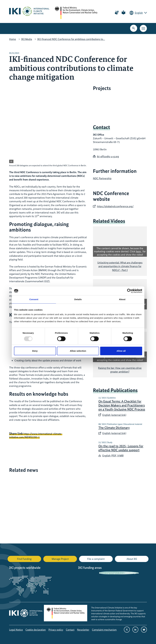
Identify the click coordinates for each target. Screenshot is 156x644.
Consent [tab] (34, 299)
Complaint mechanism (104, 630)
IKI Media (27, 39)
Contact (70, 630)
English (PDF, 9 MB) (113, 456)
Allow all (121, 351)
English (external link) (114, 415)
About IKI (132, 559)
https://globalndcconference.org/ (115, 206)
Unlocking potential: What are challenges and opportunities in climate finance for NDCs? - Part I (120, 266)
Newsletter (83, 630)
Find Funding (24, 559)
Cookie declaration (36, 630)
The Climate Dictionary (114, 428)
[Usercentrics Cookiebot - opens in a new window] (129, 291)
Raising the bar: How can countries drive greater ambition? (120, 370)
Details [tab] (78, 299)
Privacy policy (56, 630)
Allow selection (78, 351)
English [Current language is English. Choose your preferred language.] (139, 13)
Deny (35, 351)
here (138, 251)
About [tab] (122, 299)
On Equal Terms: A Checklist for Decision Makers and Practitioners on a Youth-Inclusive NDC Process (122, 405)
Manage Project (60, 559)
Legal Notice (16, 630)
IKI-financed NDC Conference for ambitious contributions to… (71, 39)
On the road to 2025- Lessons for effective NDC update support (121, 448)
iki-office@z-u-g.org (108, 156)
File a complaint (96, 559)
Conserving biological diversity (112, 573)
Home (13, 39)
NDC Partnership (102, 178)
